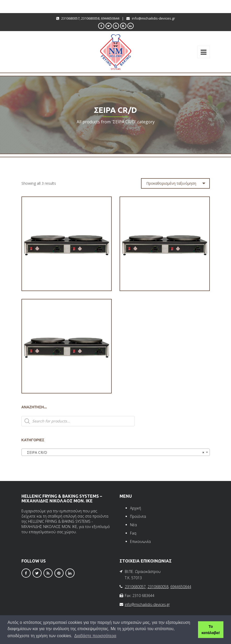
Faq (133, 533)
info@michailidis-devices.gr (153, 18)
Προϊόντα (138, 516)
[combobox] (116, 452)
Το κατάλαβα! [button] (211, 630)
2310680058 (90, 18)
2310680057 (70, 18)
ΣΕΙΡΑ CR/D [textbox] (114, 452)
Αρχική (136, 508)
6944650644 (110, 18)
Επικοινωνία (140, 541)
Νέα (133, 525)
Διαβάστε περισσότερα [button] (95, 636)
